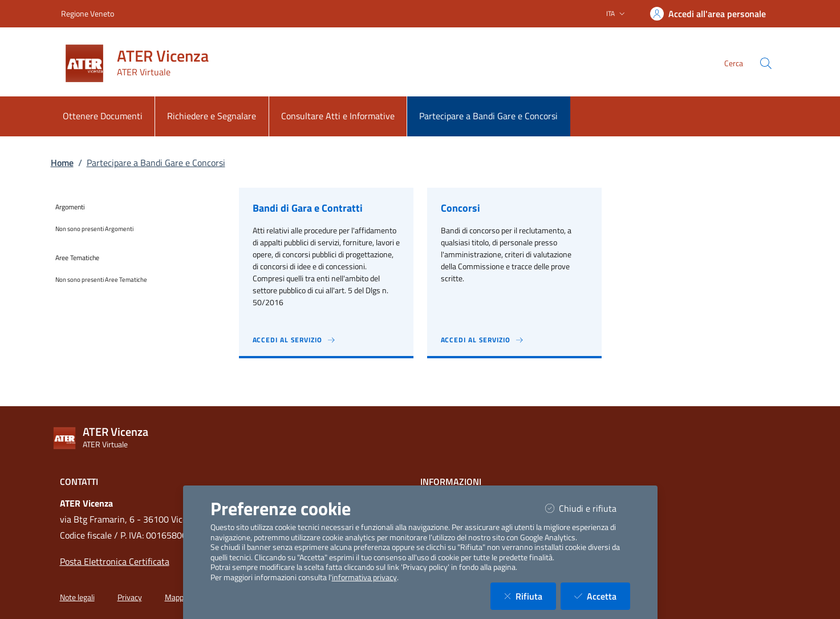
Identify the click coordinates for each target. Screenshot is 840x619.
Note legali (77, 597)
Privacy (130, 597)
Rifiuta (530, 596)
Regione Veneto (88, 13)
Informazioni (451, 482)
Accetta (602, 596)
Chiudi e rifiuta (588, 508)
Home (62, 163)
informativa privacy (364, 577)
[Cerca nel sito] (766, 63)
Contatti (79, 482)
